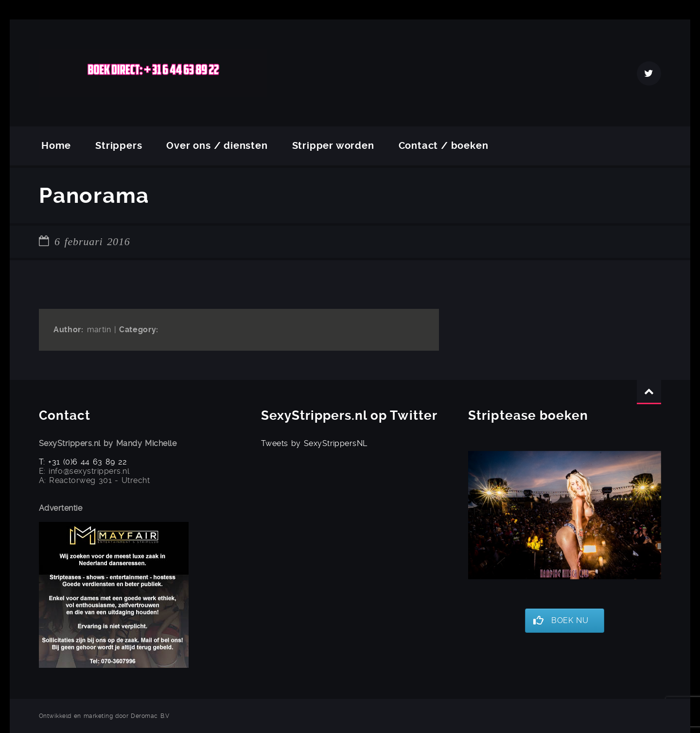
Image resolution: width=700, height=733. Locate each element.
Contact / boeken (444, 146)
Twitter (649, 73)
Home (56, 146)
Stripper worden (333, 146)
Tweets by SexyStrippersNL (314, 443)
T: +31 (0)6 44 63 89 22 (83, 462)
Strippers (119, 146)
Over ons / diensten (217, 146)
